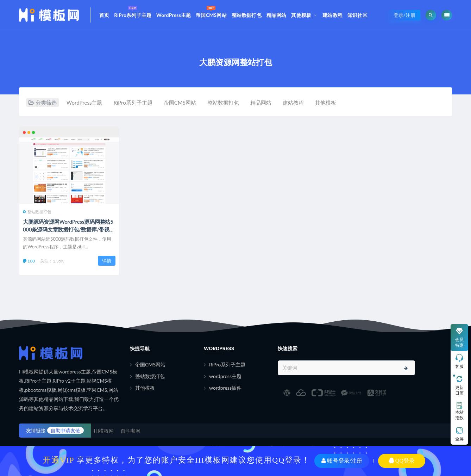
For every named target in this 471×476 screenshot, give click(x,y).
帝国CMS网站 (211, 11)
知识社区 (357, 15)
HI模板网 (104, 431)
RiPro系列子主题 (133, 11)
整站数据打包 (247, 15)
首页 (104, 15)
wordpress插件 (225, 388)
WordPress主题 (174, 15)
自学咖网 (131, 431)
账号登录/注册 (342, 461)
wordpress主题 (225, 376)
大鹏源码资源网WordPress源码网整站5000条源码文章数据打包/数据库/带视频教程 (69, 229)
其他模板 (301, 15)
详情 (107, 261)
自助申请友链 (65, 430)
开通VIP (59, 460)
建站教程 (332, 15)
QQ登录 (402, 461)
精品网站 (277, 15)
